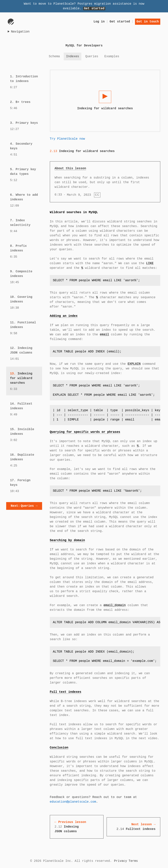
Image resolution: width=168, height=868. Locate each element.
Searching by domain (67, 540)
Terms (133, 861)
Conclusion (59, 748)
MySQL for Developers (84, 46)
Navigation (20, 32)
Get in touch (148, 22)
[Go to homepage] (11, 22)
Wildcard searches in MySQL (74, 212)
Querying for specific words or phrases (85, 432)
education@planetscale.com (73, 802)
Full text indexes (66, 692)
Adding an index (64, 316)
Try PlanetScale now (67, 139)
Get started (94, 9)
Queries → (24, 506)
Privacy (121, 861)
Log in (99, 22)
